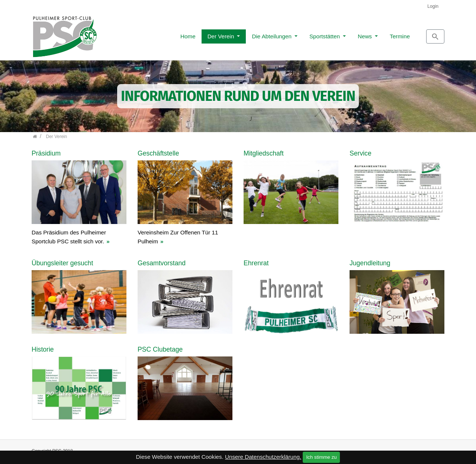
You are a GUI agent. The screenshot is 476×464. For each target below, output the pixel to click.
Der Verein (188, 34)
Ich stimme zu (321, 457)
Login (433, 6)
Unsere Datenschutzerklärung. (263, 457)
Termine (366, 34)
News (332, 34)
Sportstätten (292, 34)
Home (155, 34)
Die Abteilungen (239, 34)
